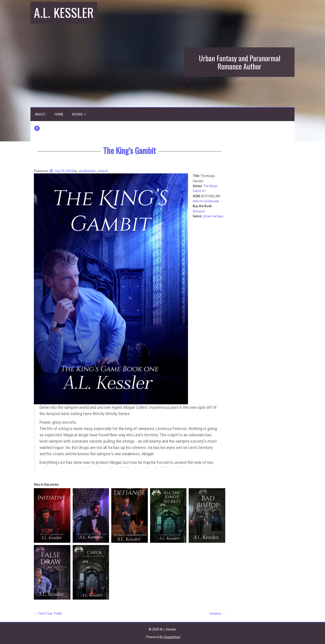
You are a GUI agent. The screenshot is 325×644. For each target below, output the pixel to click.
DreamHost (172, 637)
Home (59, 114)
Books (79, 114)
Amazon (199, 211)
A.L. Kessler (64, 12)
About (40, 114)
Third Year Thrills (48, 614)
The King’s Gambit (129, 150)
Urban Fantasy (213, 216)
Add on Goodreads (206, 201)
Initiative (217, 614)
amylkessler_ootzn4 (93, 171)
